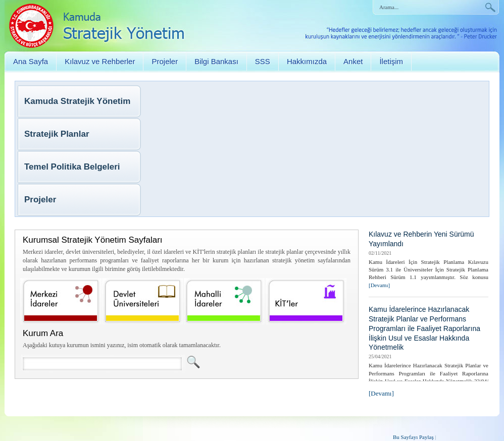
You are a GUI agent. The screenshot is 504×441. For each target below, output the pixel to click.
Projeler (165, 61)
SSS (263, 61)
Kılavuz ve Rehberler (100, 61)
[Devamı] (379, 285)
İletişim (391, 61)
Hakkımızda (307, 61)
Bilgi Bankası (216, 61)
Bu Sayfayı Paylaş (413, 437)
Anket (353, 61)
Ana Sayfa (31, 61)
